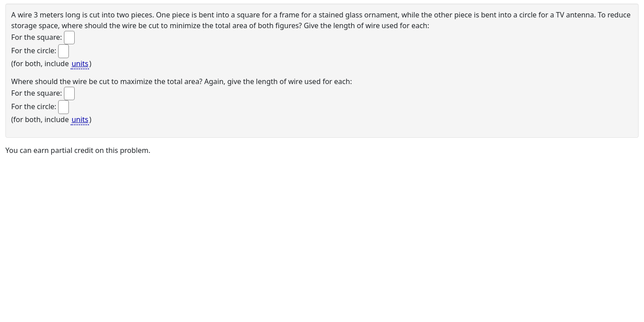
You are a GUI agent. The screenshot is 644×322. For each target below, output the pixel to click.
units (80, 64)
